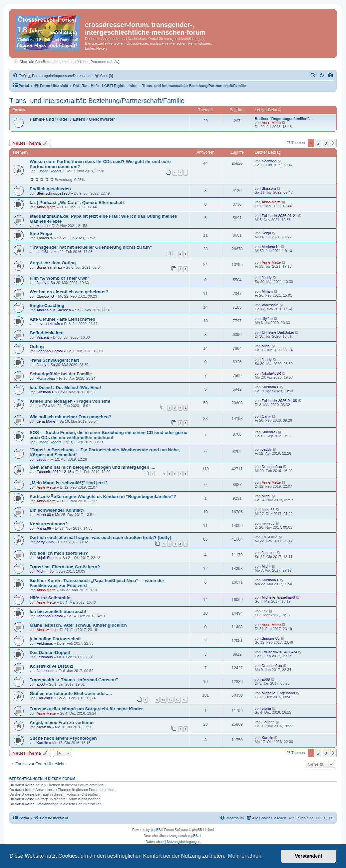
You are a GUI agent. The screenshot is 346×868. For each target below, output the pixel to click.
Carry (266, 416)
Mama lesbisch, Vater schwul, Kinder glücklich (78, 625)
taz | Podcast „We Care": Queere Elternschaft (77, 202)
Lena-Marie (46, 421)
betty (41, 542)
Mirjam (42, 226)
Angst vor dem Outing (53, 263)
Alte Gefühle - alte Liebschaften (62, 319)
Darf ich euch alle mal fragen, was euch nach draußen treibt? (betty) (100, 537)
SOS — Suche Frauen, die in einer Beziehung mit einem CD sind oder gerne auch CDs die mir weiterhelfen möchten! (108, 435)
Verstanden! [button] (309, 856)
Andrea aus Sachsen (54, 310)
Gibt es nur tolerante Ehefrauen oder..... (71, 693)
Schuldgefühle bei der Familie (61, 374)
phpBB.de (195, 836)
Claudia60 (45, 698)
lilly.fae (267, 319)
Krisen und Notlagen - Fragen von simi (70, 401)
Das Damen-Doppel (50, 652)
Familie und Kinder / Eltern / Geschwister (72, 119)
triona (266, 708)
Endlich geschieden (50, 189)
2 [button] (318, 143)
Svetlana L (45, 392)
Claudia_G (45, 296)
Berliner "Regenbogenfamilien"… (284, 119)
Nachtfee (269, 161)
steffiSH (43, 252)
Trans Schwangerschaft (54, 360)
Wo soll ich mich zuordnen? (59, 553)
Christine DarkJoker (278, 332)
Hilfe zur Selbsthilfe (50, 598)
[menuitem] (330, 76)
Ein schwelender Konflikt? (57, 510)
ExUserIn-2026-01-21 (279, 216)
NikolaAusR (271, 373)
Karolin (42, 743)
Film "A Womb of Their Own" (60, 278)
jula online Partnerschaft (55, 639)
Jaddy (42, 283)
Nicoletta (44, 727)
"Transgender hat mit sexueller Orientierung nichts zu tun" (91, 247)
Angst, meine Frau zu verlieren (62, 722)
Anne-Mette (271, 123)
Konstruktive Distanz (51, 666)
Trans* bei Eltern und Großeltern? (65, 567)
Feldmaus (45, 643)
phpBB (156, 830)
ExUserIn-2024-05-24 (279, 652)
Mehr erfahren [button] (245, 856)
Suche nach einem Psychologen (63, 738)
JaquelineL (46, 671)
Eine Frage (41, 233)
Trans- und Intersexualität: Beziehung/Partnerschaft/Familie (97, 101)
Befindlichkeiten (47, 333)
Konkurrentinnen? (49, 524)
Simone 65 (271, 638)
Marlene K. (271, 247)
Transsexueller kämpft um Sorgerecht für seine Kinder (86, 709)
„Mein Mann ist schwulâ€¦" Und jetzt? (69, 483)
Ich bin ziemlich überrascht (58, 611)
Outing (37, 346)
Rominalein (46, 378)
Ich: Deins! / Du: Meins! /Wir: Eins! (65, 387)
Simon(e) (269, 432)
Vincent (43, 337)
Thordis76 (45, 238)
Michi (266, 346)
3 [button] (326, 143)
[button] (333, 143)
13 (185, 700)
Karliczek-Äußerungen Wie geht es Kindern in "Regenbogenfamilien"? (103, 496)
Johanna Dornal (50, 351)
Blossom (269, 188)
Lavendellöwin (48, 324)
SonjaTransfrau (49, 267)
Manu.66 (44, 515)
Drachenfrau (272, 467)
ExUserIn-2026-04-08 (279, 401)
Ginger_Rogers (49, 171)
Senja (266, 233)
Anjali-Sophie (47, 558)
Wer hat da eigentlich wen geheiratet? (69, 292)
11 (171, 700)
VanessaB (270, 305)
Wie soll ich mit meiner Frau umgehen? (70, 417)
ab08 (41, 684)
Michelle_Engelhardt (279, 597)
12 (177, 700)
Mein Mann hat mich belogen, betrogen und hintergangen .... (92, 467)
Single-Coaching (47, 305)
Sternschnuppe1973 (53, 193)
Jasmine (269, 553)
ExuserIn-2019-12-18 (54, 472)
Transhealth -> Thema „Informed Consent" (74, 680)
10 (164, 700)
